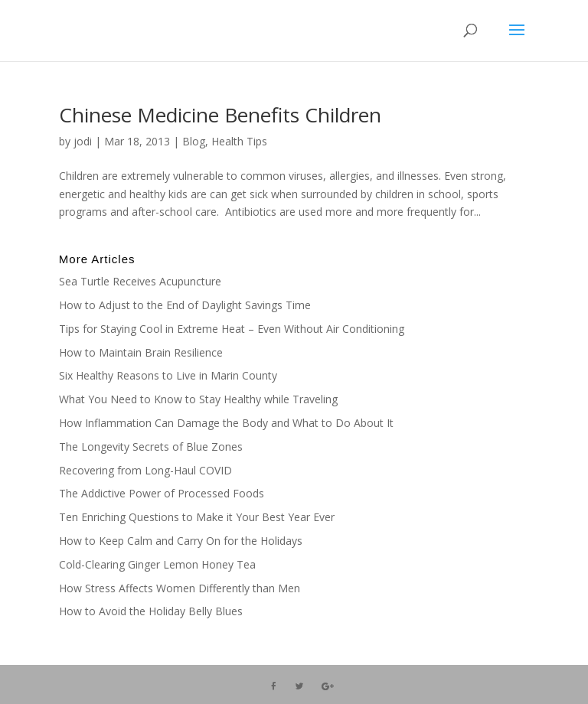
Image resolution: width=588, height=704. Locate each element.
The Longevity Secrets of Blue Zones (152, 447)
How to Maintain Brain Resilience (141, 352)
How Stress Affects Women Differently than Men (180, 588)
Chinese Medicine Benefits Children (220, 115)
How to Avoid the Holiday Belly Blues (151, 611)
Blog (194, 141)
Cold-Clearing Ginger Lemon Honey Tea (157, 564)
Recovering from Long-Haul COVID (145, 470)
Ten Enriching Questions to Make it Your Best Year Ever (197, 517)
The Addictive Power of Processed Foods (162, 493)
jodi (83, 141)
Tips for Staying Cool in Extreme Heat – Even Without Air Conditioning (232, 329)
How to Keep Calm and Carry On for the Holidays (181, 541)
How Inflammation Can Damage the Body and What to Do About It (226, 423)
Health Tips (239, 141)
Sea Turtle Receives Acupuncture (140, 281)
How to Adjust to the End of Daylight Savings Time (185, 305)
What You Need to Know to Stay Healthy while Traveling (198, 399)
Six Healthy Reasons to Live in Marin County (168, 375)
